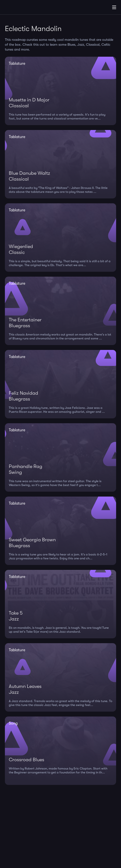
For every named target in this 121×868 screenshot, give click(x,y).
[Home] (20, 8)
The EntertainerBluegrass (25, 323)
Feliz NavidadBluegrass (23, 396)
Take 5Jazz (16, 616)
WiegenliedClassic (21, 249)
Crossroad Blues (27, 760)
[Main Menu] (114, 7)
